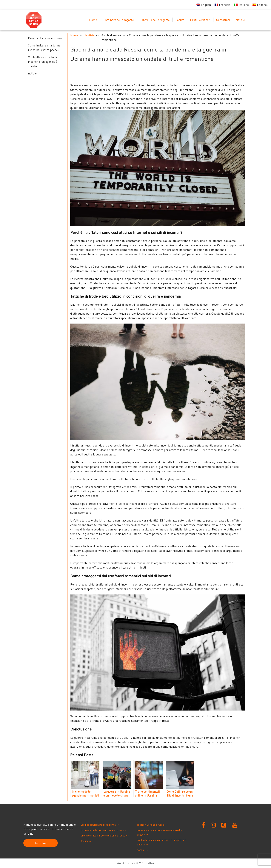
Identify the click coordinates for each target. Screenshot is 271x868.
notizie (32, 73)
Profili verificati (200, 20)
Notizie (240, 20)
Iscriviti (39, 843)
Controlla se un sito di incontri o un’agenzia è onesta (43, 62)
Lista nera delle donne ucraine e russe (102, 830)
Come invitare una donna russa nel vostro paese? (44, 48)
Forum (180, 20)
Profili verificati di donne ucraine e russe (103, 835)
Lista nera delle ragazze (118, 20)
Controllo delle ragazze (155, 20)
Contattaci (223, 20)
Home (93, 20)
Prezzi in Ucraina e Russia (45, 38)
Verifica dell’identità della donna (98, 825)
